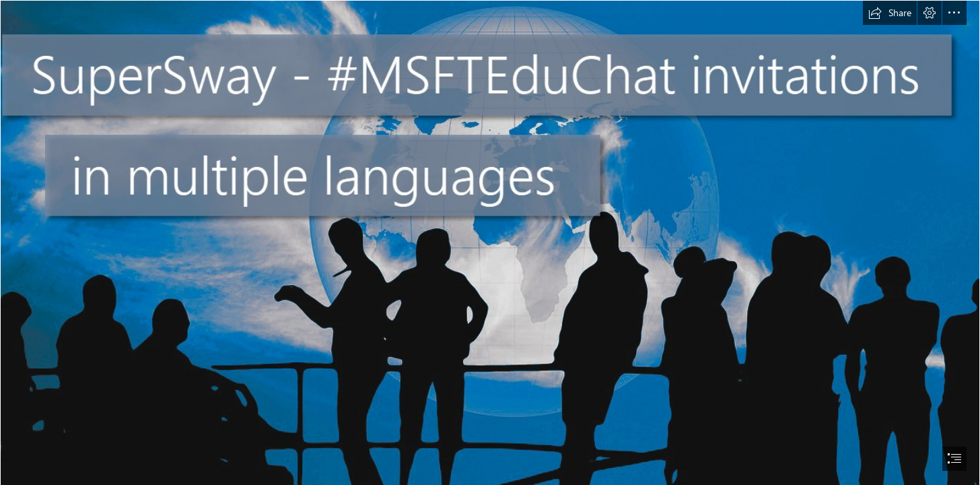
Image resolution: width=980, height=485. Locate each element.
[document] (490, 243)
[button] (890, 13)
